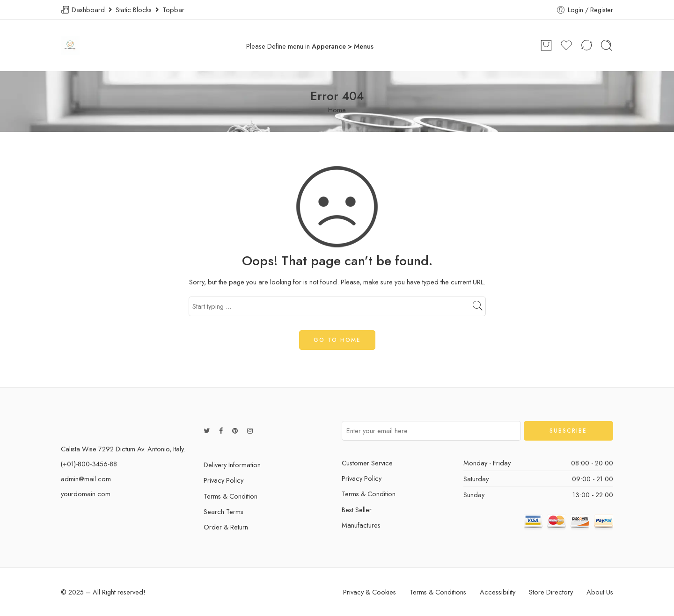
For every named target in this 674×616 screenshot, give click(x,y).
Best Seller (357, 510)
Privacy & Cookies (370, 592)
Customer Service (367, 463)
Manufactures (361, 525)
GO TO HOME (337, 340)
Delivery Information (232, 465)
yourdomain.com (86, 494)
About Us (600, 592)
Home (337, 110)
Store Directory (551, 592)
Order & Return (226, 527)
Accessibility (498, 592)
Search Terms (223, 511)
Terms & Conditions (438, 592)
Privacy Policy (223, 480)
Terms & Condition (231, 496)
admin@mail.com (86, 479)
